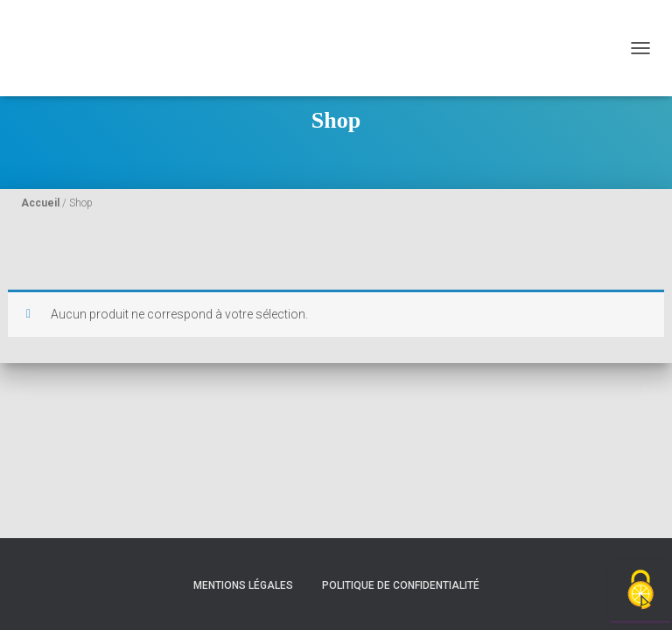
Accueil (40, 203)
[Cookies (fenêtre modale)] (640, 591)
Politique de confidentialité (401, 585)
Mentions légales (243, 585)
